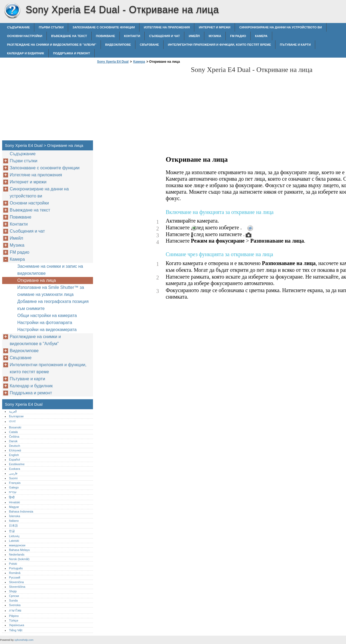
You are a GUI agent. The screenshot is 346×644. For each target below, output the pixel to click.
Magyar (14, 507)
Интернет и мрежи (214, 27)
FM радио (238, 36)
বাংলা (12, 421)
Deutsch (14, 446)
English (14, 455)
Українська (16, 625)
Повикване (106, 36)
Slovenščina (17, 587)
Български (16, 416)
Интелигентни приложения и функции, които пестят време (219, 45)
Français (15, 483)
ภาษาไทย (15, 610)
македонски (17, 545)
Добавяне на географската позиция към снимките (53, 305)
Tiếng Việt (16, 630)
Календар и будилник (26, 53)
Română (15, 573)
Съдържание (18, 27)
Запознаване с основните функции (104, 27)
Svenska (15, 605)
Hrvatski (14, 502)
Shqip (13, 591)
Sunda (13, 600)
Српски (14, 596)
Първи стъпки (51, 27)
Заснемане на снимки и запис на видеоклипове (50, 270)
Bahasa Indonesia (21, 511)
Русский (15, 577)
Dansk (13, 441)
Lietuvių (14, 536)
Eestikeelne (17, 464)
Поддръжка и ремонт (71, 53)
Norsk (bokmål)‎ (19, 559)
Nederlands (17, 554)
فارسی (13, 473)
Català (13, 432)
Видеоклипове (118, 45)
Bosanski (15, 427)
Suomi (13, 478)
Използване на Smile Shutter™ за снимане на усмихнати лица (51, 291)
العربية (13, 411)
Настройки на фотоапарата (45, 323)
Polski (13, 564)
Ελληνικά (15, 450)
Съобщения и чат (164, 36)
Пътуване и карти (295, 45)
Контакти (132, 36)
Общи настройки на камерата (47, 316)
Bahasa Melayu (19, 550)
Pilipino (14, 616)
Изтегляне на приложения (167, 27)
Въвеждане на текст (69, 36)
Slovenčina (16, 582)
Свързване (149, 45)
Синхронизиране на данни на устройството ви (280, 27)
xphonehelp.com (24, 640)
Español (14, 460)
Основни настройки (25, 36)
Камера (261, 36)
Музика (215, 36)
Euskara (14, 469)
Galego (14, 487)
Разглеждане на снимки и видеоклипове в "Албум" (52, 45)
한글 (12, 531)
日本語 (13, 526)
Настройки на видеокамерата (47, 330)
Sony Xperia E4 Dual (12, 11)
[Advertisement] (141, 104)
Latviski (14, 541)
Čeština (14, 437)
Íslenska (14, 516)
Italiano (14, 521)
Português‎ (16, 568)
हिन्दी (12, 497)
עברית (13, 492)
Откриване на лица (37, 280)
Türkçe (14, 620)
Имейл (194, 36)
